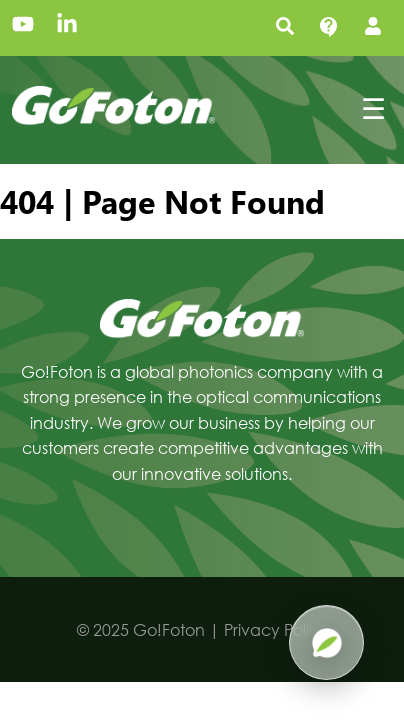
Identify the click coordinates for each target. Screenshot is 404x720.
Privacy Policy (276, 629)
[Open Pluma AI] (326, 642)
